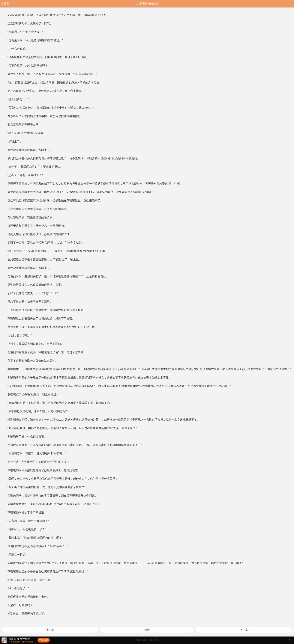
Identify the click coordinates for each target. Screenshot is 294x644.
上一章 (50, 630)
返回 (7, 4)
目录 (147, 630)
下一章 (244, 630)
